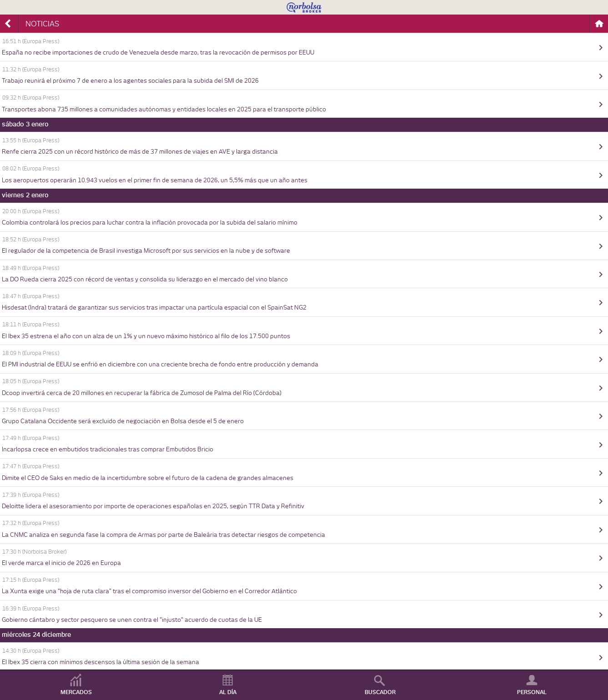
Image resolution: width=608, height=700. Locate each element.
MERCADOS (76, 692)
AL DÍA (228, 692)
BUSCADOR (380, 692)
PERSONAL (532, 692)
